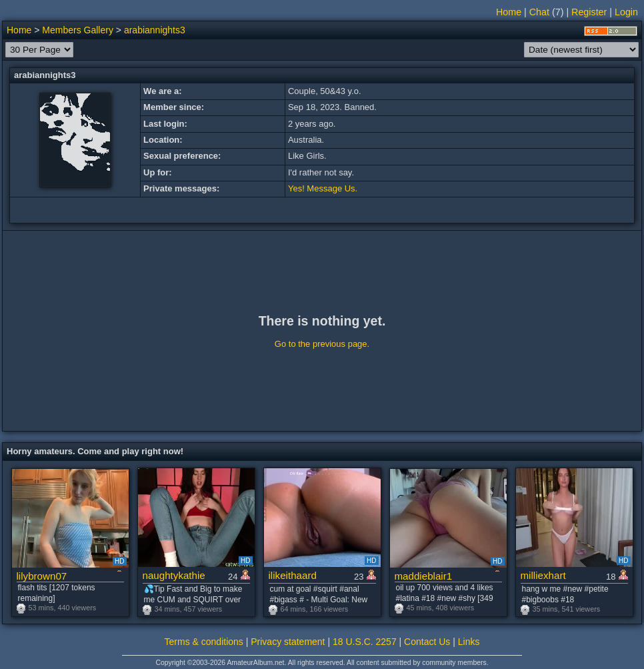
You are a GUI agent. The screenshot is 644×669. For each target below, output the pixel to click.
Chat (539, 12)
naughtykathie (174, 575)
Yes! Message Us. (323, 188)
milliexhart (543, 575)
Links (469, 642)
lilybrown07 (42, 576)
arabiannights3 (155, 30)
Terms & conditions (204, 642)
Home (509, 12)
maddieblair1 (424, 576)
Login (626, 12)
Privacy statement (288, 642)
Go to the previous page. (322, 344)
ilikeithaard (293, 575)
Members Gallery (78, 30)
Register (589, 12)
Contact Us (427, 642)
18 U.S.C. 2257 (365, 642)
